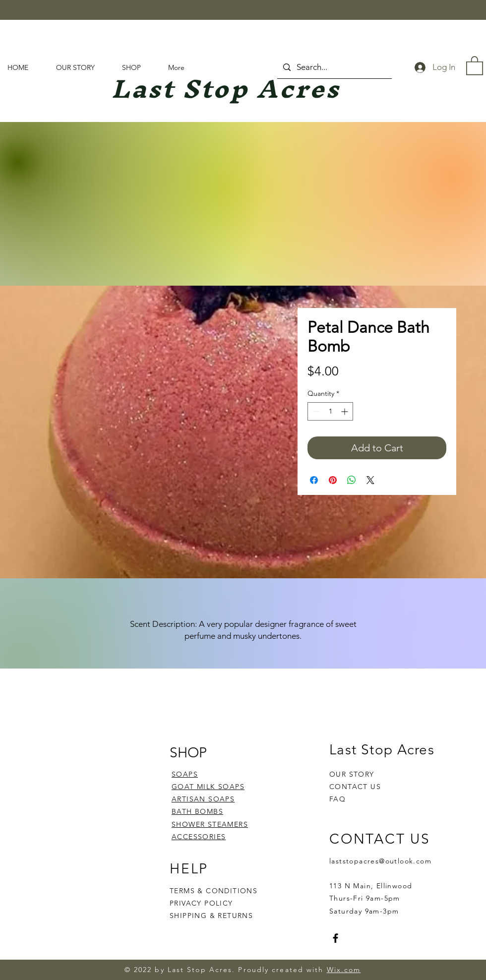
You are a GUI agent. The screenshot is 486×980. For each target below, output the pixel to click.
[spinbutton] (330, 411)
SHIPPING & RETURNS (211, 916)
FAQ (337, 799)
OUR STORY (352, 774)
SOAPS (185, 774)
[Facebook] (335, 938)
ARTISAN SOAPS (203, 799)
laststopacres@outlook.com (380, 861)
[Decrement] (315, 411)
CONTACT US (355, 787)
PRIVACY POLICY (203, 903)
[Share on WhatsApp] (352, 480)
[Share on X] (370, 480)
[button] (475, 65)
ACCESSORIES (199, 837)
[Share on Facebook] (314, 480)
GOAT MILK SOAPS (208, 787)
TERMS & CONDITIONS (213, 891)
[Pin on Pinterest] (333, 480)
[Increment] (345, 411)
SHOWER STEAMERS (210, 824)
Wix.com (344, 970)
